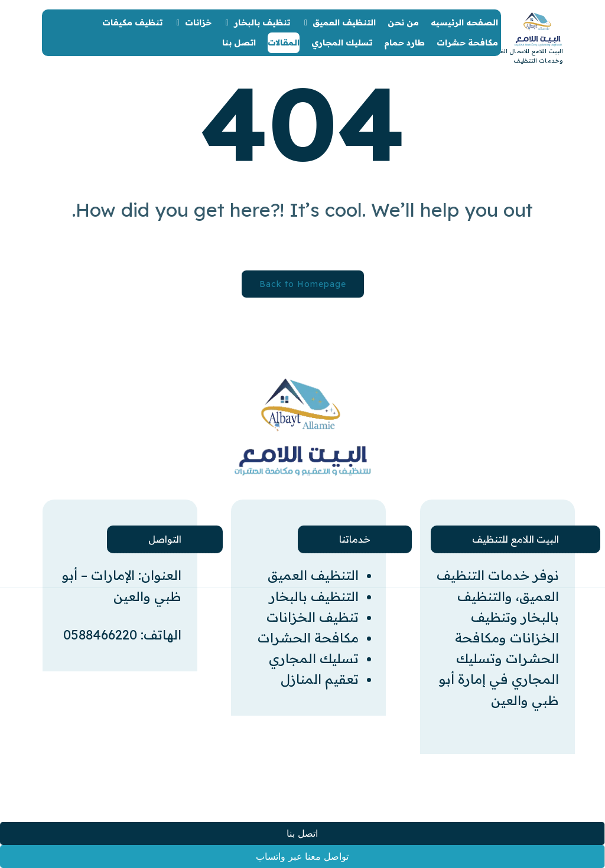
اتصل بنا (302, 833)
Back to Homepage (303, 284)
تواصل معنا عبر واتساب (302, 856)
